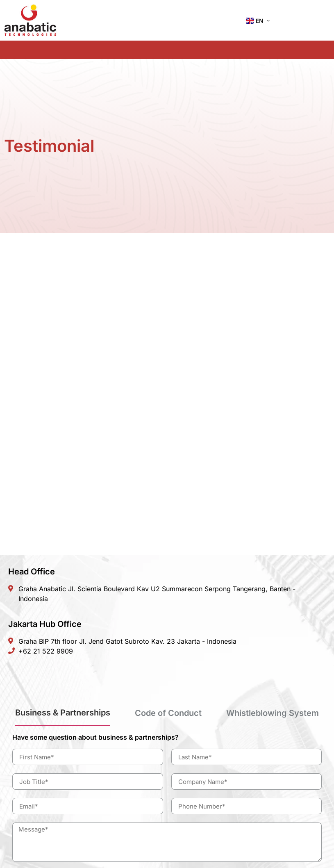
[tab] (63, 716)
